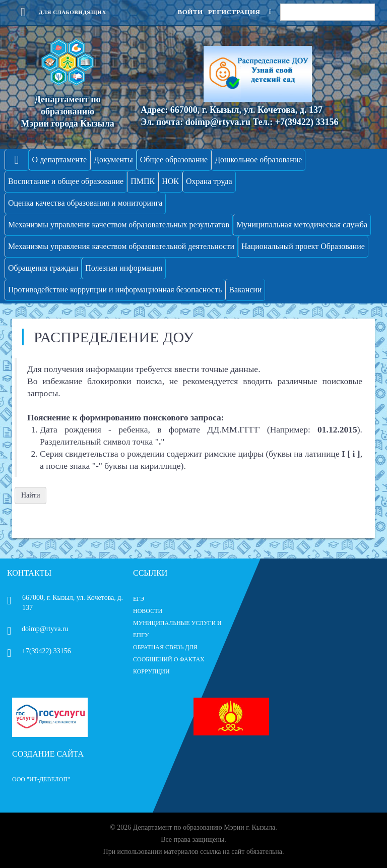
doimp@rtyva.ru (38, 629)
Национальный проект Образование (303, 246)
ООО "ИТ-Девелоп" (41, 779)
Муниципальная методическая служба (302, 225)
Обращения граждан (43, 268)
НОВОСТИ (148, 611)
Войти (190, 12)
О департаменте (59, 160)
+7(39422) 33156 (39, 651)
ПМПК (143, 181)
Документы (113, 160)
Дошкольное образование (258, 160)
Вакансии (245, 290)
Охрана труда (209, 181)
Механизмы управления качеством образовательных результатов (119, 225)
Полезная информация (124, 268)
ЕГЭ (139, 599)
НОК (170, 181)
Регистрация (234, 12)
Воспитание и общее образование (66, 181)
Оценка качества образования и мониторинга (85, 203)
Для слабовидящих (59, 12)
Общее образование (174, 160)
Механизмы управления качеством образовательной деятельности (121, 246)
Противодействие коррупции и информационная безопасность (115, 290)
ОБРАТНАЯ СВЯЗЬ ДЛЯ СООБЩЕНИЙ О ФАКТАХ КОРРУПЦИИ (169, 659)
